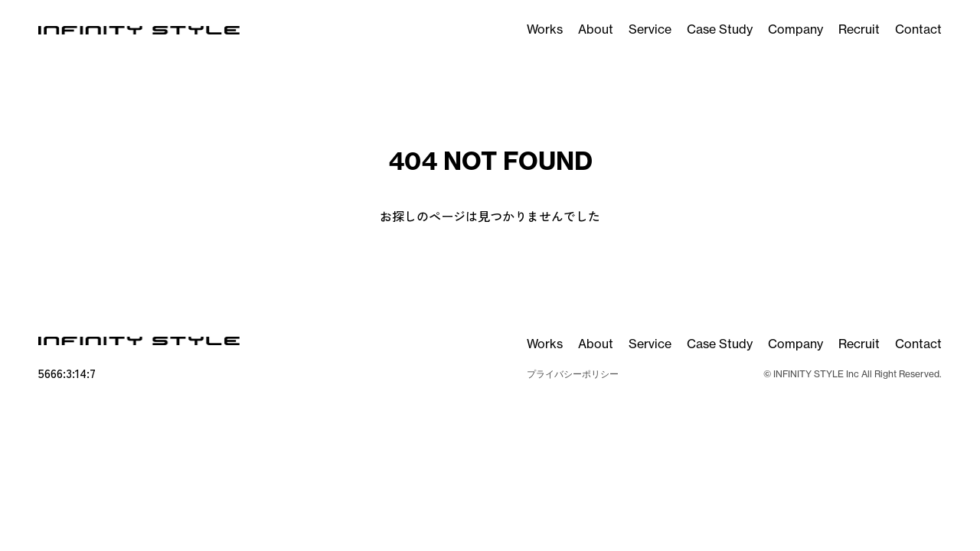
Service (650, 29)
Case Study (720, 29)
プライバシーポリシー (573, 374)
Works (545, 29)
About (596, 29)
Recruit (859, 29)
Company (795, 29)
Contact (918, 29)
